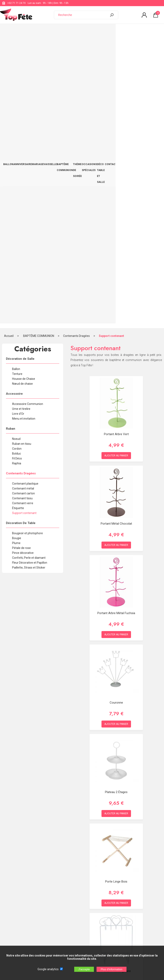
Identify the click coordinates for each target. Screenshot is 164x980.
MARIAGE (38, 28)
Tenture (17, 82)
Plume (16, 251)
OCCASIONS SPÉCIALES (107, 31)
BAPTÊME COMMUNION (65, 31)
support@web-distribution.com (124, 874)
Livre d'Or (18, 122)
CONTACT (155, 28)
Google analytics (48, 969)
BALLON (8, 28)
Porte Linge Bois (116, 590)
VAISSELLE (50, 28)
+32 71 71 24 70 (17, 3)
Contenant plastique (25, 192)
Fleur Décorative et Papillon (30, 271)
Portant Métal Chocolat (116, 232)
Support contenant (111, 44)
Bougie (17, 246)
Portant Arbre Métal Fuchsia (116, 321)
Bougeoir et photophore (27, 241)
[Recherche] (83, 15)
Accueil (9, 44)
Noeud (16, 147)
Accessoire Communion (28, 112)
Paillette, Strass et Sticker (29, 276)
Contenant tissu (22, 206)
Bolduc (17, 162)
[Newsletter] (68, 935)
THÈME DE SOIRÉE (88, 31)
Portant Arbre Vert (116, 142)
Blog (109, 884)
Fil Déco (17, 166)
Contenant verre (23, 211)
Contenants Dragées (76, 44)
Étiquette (18, 216)
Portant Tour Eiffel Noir (116, 768)
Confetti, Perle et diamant (29, 266)
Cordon (17, 157)
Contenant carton (23, 201)
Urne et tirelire (21, 117)
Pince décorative (23, 261)
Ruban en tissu (22, 152)
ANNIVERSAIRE (23, 28)
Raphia (17, 171)
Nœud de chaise (22, 92)
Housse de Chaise (24, 87)
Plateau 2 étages (116, 500)
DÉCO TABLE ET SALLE (134, 31)
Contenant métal (23, 197)
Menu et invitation (24, 127)
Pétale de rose (21, 256)
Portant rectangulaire (116, 679)
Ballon (16, 77)
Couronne (116, 411)
